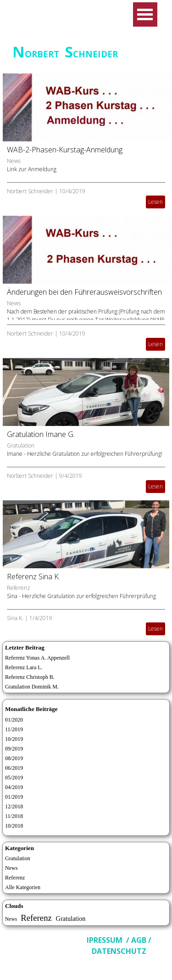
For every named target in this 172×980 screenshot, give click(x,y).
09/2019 (14, 749)
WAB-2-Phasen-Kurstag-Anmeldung (65, 150)
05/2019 (14, 778)
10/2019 (14, 739)
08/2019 (14, 758)
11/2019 (14, 729)
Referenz (18, 588)
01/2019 (14, 797)
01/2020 (14, 720)
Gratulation (21, 445)
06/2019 (14, 768)
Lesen (155, 202)
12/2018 (14, 806)
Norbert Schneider (30, 191)
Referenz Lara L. (24, 667)
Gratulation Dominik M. (32, 687)
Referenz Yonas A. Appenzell (37, 658)
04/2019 (14, 787)
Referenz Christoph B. (30, 677)
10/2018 (14, 826)
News (14, 161)
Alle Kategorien (23, 887)
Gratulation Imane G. (41, 434)
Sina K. (15, 618)
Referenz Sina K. (33, 577)
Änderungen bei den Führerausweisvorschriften (84, 292)
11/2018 (14, 816)
